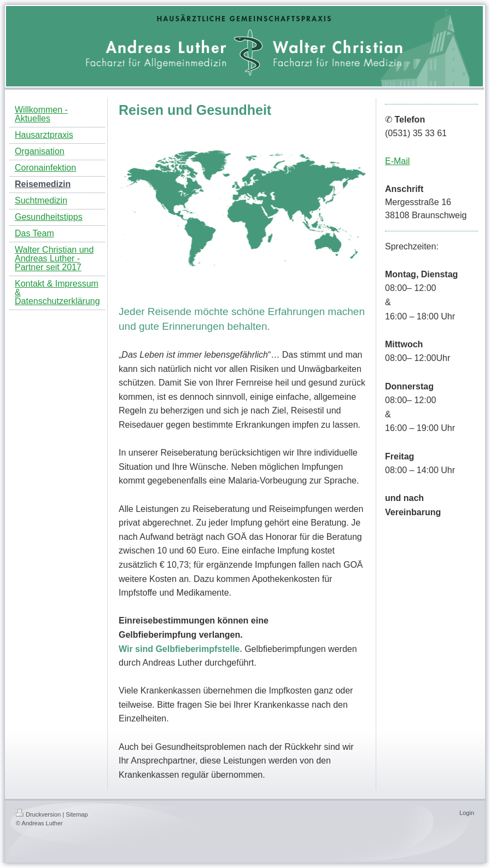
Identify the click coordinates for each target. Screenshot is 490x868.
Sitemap (77, 814)
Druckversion (38, 814)
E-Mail (397, 161)
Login (467, 813)
